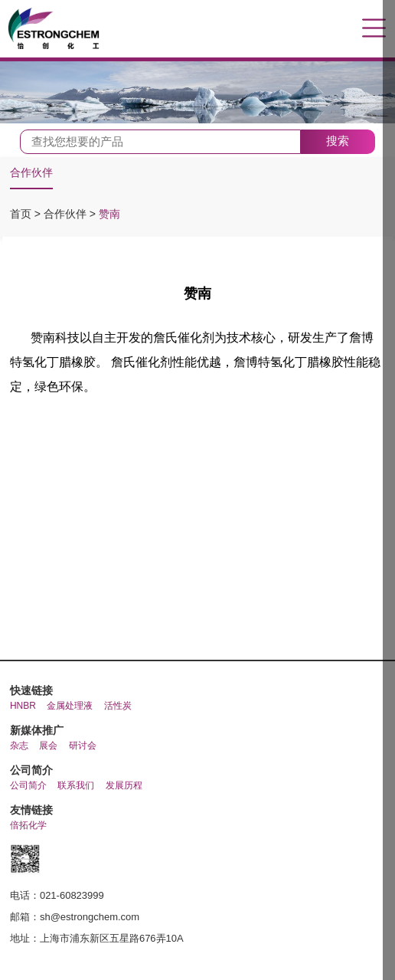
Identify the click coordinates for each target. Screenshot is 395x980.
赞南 (109, 214)
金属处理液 (70, 706)
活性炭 (118, 706)
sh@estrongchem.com (90, 917)
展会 (48, 746)
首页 (22, 214)
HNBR (23, 706)
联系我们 (76, 785)
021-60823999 (72, 895)
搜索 (338, 141)
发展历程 (124, 785)
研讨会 (83, 746)
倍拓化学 (28, 825)
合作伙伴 (31, 172)
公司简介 (28, 785)
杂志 (19, 746)
